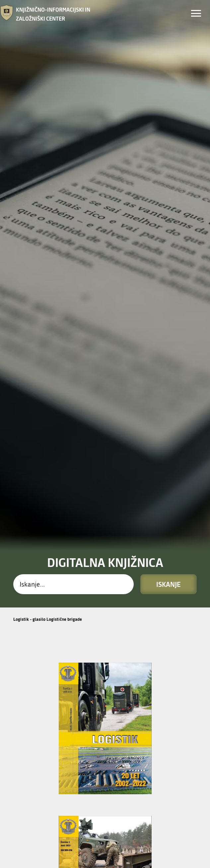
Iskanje (169, 417)
